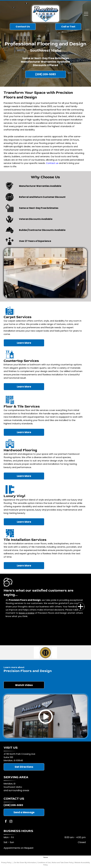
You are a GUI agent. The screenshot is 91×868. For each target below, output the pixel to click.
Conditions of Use (44, 862)
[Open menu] (86, 14)
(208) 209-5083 (13, 805)
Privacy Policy (6, 862)
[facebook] (6, 822)
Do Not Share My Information (25, 862)
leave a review (27, 613)
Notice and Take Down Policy (63, 862)
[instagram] (11, 822)
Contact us (52, 163)
